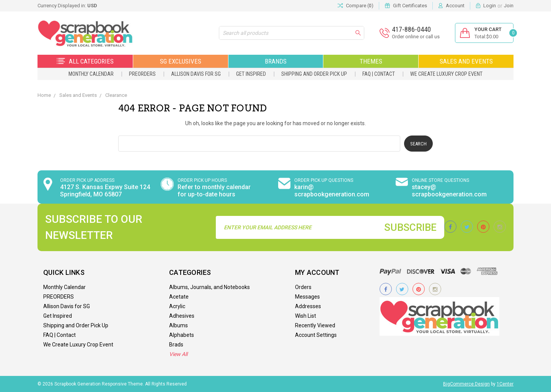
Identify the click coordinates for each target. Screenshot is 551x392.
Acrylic (177, 306)
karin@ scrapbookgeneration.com (332, 191)
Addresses (308, 306)
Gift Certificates (410, 6)
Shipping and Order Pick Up (314, 74)
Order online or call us (416, 37)
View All (178, 354)
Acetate (179, 297)
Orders (303, 287)
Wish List (306, 316)
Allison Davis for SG (196, 74)
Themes (371, 61)
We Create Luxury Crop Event (446, 74)
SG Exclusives (181, 61)
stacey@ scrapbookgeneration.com (449, 191)
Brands (276, 61)
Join (509, 6)
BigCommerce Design (466, 384)
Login (490, 6)
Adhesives (182, 316)
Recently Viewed (315, 325)
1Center (505, 384)
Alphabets (182, 335)
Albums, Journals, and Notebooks (209, 287)
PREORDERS (142, 74)
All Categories (85, 61)
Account (455, 6)
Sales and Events (466, 61)
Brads (176, 345)
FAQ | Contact (379, 74)
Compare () (355, 6)
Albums (179, 325)
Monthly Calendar (91, 74)
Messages (307, 297)
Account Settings (316, 335)
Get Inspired (251, 74)
